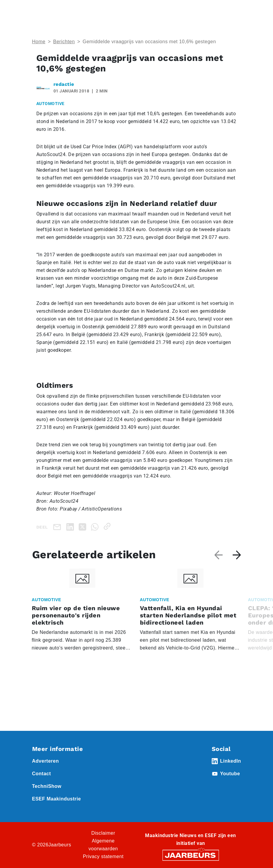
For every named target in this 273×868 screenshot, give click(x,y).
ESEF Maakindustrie (57, 799)
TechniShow (47, 786)
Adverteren (46, 761)
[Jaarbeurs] (191, 855)
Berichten (64, 42)
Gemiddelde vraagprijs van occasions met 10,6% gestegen (149, 42)
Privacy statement (103, 856)
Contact (42, 774)
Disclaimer (103, 833)
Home (39, 42)
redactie (64, 84)
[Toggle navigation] (235, 13)
